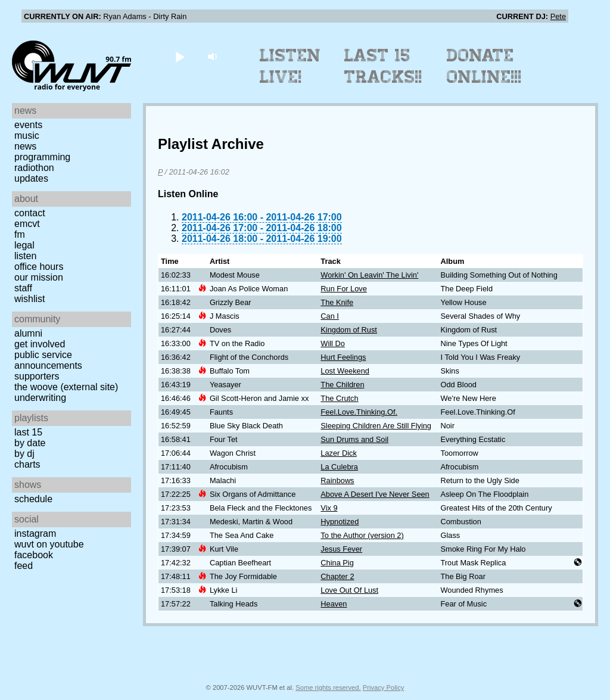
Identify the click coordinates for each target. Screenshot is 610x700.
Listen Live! (290, 66)
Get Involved (40, 344)
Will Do (333, 343)
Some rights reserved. (328, 687)
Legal (24, 245)
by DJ (24, 454)
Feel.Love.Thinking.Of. (359, 412)
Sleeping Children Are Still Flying (376, 426)
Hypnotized (340, 522)
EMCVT (27, 224)
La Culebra (339, 467)
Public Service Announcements (48, 360)
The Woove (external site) (66, 387)
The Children (342, 385)
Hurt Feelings (343, 357)
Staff (23, 288)
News (25, 146)
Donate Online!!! (484, 66)
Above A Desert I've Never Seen (375, 494)
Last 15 (28, 432)
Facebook (34, 555)
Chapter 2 (337, 576)
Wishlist (30, 299)
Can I (330, 316)
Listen (25, 256)
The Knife (337, 302)
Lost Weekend (345, 371)
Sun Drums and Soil (354, 439)
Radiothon (34, 168)
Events (28, 125)
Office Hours (39, 267)
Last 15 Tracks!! (383, 66)
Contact (30, 213)
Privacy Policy (384, 687)
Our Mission (39, 277)
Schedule (33, 499)
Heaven (334, 604)
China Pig (337, 563)
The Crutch (339, 398)
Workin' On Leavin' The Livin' (369, 275)
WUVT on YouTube (49, 544)
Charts (27, 464)
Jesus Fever (341, 549)
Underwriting (40, 398)
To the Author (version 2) (362, 535)
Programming (42, 157)
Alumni (28, 333)
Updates (31, 178)
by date (30, 443)
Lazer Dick (338, 453)
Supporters (37, 376)
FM (20, 234)
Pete (558, 16)
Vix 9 (329, 508)
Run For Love (344, 289)
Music (27, 136)
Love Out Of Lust (349, 590)
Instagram (35, 533)
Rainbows (337, 480)
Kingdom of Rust (349, 330)
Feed (24, 566)
